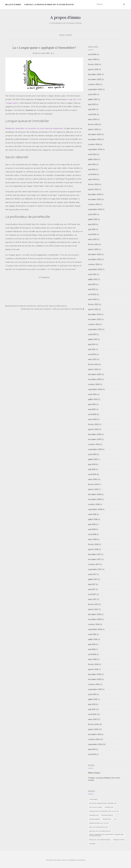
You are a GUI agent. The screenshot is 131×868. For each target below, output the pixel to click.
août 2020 (92, 394)
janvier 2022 (93, 309)
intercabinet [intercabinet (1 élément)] (95, 819)
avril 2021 (92, 354)
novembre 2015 (95, 679)
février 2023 (93, 244)
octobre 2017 (94, 564)
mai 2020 (92, 409)
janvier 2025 (93, 129)
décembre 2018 (95, 494)
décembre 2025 (95, 74)
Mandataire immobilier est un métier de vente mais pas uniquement (34, 128)
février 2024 (93, 184)
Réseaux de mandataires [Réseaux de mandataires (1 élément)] (100, 840)
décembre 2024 (95, 134)
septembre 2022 (95, 269)
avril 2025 (92, 114)
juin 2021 (92, 344)
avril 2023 (92, 234)
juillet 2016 (93, 639)
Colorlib (64, 860)
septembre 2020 (95, 389)
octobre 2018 (94, 504)
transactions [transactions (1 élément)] (119, 840)
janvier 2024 (93, 189)
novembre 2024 (95, 139)
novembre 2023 (95, 199)
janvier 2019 (93, 489)
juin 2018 (92, 524)
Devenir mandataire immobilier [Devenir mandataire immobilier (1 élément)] (103, 803)
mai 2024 (92, 169)
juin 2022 (92, 284)
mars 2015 (92, 719)
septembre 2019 (95, 449)
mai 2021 (92, 349)
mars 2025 (92, 119)
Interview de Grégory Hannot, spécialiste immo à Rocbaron (53, 309)
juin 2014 (92, 749)
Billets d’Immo (13, 5)
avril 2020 (92, 414)
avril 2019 (92, 474)
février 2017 (93, 604)
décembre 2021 (94, 314)
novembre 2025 (95, 79)
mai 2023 (92, 229)
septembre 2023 (95, 209)
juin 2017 (92, 584)
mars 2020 (93, 419)
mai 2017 (92, 589)
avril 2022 (92, 294)
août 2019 (92, 454)
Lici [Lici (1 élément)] (115, 819)
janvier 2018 (93, 549)
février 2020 (93, 424)
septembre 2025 (95, 89)
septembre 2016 (95, 629)
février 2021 (93, 364)
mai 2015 (92, 709)
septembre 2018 (95, 509)
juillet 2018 (93, 519)
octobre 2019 (94, 444)
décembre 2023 (95, 194)
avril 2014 (92, 754)
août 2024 (92, 154)
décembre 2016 (95, 614)
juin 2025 (92, 104)
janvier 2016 (93, 669)
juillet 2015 (93, 699)
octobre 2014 (94, 739)
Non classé (66, 35)
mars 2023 (92, 239)
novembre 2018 (95, 499)
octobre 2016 (94, 624)
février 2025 (93, 124)
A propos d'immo (65, 17)
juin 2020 (92, 404)
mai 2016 (92, 649)
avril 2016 (92, 654)
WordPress (81, 860)
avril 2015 (92, 714)
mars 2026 (92, 59)
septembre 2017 (95, 569)
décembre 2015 (95, 674)
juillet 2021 (93, 339)
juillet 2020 (93, 399)
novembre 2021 (95, 319)
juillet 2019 (93, 459)
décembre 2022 (95, 254)
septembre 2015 (95, 689)
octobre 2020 (94, 384)
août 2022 (92, 274)
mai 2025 (92, 109)
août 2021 (92, 334)
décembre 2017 (94, 554)
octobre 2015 (94, 684)
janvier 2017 (93, 609)
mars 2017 (92, 599)
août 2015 (92, 694)
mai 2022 (92, 289)
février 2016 (93, 664)
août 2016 (92, 634)
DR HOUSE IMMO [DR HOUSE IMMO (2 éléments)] (96, 807)
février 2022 (93, 304)
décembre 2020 (95, 374)
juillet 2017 (93, 579)
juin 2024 (92, 164)
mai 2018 (92, 529)
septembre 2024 (95, 149)
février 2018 (93, 544)
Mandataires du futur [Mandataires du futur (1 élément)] (99, 823)
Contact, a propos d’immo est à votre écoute (49, 5)
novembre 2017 (95, 559)
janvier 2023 (93, 249)
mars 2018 (92, 539)
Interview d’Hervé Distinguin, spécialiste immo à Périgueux (36, 306)
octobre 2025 (94, 84)
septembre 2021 (95, 329)
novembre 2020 (95, 379)
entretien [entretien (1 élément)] (109, 807)
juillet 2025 (93, 99)
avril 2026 (92, 54)
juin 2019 (92, 464)
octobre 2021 (94, 324)
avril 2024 (92, 174)
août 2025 (92, 94)
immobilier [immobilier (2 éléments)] (94, 815)
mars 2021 (92, 359)
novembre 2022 (95, 259)
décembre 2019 (95, 434)
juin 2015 (92, 704)
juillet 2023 (93, 219)
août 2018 (92, 514)
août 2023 (92, 214)
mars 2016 (92, 659)
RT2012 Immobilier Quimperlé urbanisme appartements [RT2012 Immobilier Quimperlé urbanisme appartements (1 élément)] (106, 835)
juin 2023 (92, 224)
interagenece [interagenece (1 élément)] (107, 815)
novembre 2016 (95, 619)
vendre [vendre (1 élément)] (92, 844)
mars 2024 (92, 179)
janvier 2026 (93, 69)
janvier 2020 (93, 429)
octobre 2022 (94, 264)
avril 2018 (92, 534)
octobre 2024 (94, 144)
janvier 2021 (93, 369)
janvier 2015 (93, 729)
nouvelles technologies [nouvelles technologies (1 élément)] (100, 831)
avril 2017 (92, 594)
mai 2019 (92, 469)
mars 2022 (92, 299)
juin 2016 (92, 644)
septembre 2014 (95, 744)
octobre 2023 (94, 204)
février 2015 (93, 724)
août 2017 (92, 574)
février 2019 (93, 484)
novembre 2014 (95, 734)
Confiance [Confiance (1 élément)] (94, 799)
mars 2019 (92, 479)
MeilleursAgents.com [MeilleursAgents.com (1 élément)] (99, 827)
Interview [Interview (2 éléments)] (107, 819)
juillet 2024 (93, 159)
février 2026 (93, 64)
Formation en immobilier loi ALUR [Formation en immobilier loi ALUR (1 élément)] (104, 811)
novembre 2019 (95, 439)
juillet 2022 (93, 279)
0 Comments (44, 277)
